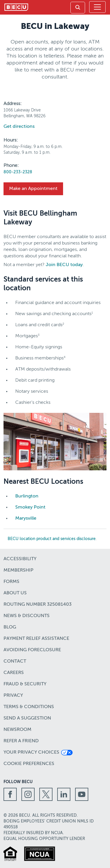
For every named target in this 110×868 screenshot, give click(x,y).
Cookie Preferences (29, 764)
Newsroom (17, 730)
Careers (14, 673)
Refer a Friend (21, 741)
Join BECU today (64, 265)
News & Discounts (27, 616)
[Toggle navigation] (97, 7)
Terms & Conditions (29, 707)
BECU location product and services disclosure (52, 539)
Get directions (19, 127)
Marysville (26, 518)
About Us (15, 593)
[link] (78, 8)
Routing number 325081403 (38, 605)
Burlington (27, 496)
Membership (18, 570)
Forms (11, 582)
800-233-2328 (18, 172)
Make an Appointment (33, 189)
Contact (15, 661)
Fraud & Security (25, 684)
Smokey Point (30, 507)
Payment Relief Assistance (36, 639)
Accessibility (20, 559)
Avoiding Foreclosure (32, 650)
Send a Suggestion (27, 718)
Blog (10, 627)
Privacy (13, 696)
